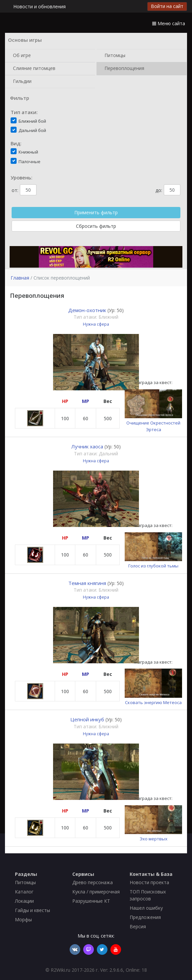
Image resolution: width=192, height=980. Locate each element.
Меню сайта (169, 23)
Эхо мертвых (154, 839)
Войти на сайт (167, 6)
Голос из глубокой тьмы (153, 566)
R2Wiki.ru (61, 970)
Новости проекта (149, 882)
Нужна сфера (96, 324)
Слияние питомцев (33, 69)
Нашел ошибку (146, 908)
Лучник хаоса (87, 446)
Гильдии (21, 82)
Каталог (24, 892)
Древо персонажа (93, 882)
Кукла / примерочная (96, 892)
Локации (24, 901)
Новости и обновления (39, 6)
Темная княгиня (87, 583)
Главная (20, 278)
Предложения (145, 917)
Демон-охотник (87, 310)
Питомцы (114, 56)
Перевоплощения (123, 69)
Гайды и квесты (32, 910)
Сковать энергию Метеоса (153, 702)
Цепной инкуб (87, 719)
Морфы (23, 919)
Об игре (21, 56)
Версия (138, 926)
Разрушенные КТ (91, 901)
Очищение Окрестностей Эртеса (153, 426)
